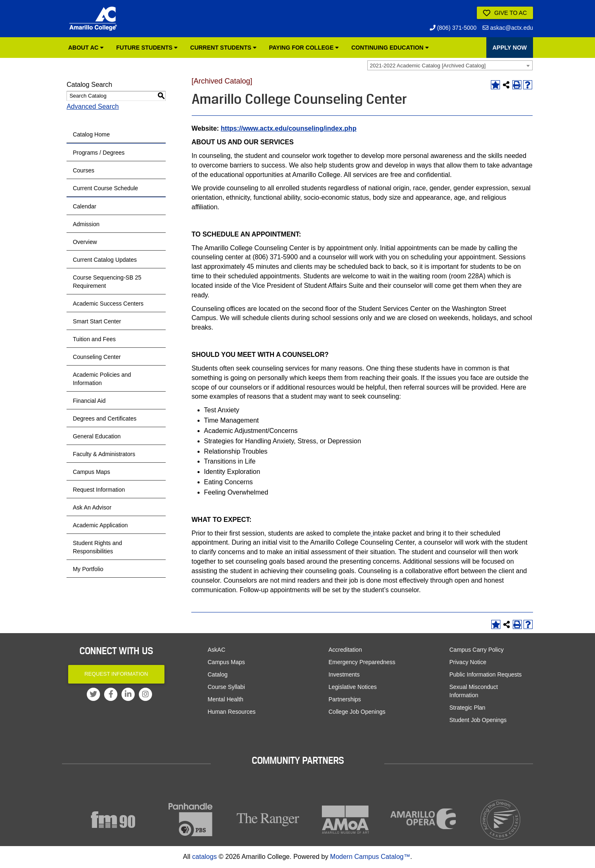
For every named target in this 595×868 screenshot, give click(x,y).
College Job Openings (357, 712)
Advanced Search (93, 106)
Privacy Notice (468, 662)
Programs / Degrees (99, 153)
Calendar (84, 206)
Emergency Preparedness (362, 662)
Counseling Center (97, 357)
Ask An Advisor (92, 507)
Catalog (218, 674)
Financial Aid (89, 401)
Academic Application (100, 525)
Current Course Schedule (105, 188)
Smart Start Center (97, 321)
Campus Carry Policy (477, 650)
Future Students (147, 48)
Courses (83, 170)
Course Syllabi (226, 687)
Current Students (223, 48)
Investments (344, 674)
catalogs (205, 857)
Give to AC (505, 13)
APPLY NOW (510, 48)
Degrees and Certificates (105, 418)
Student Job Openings (478, 720)
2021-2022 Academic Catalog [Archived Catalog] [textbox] (428, 66)
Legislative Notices (353, 687)
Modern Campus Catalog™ (370, 857)
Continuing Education (390, 48)
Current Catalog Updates (105, 260)
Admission (86, 224)
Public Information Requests (486, 674)
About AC (86, 48)
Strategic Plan (468, 708)
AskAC (217, 650)
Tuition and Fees (94, 339)
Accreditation (345, 650)
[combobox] (450, 65)
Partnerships (345, 699)
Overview (85, 242)
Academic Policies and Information (102, 379)
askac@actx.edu (508, 28)
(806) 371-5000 (453, 28)
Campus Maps (91, 472)
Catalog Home (91, 134)
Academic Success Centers (108, 304)
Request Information (99, 490)
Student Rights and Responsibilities (97, 547)
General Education (97, 436)
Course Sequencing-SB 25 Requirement (107, 282)
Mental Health (226, 699)
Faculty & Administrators (104, 454)
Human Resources (232, 712)
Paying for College (304, 48)
